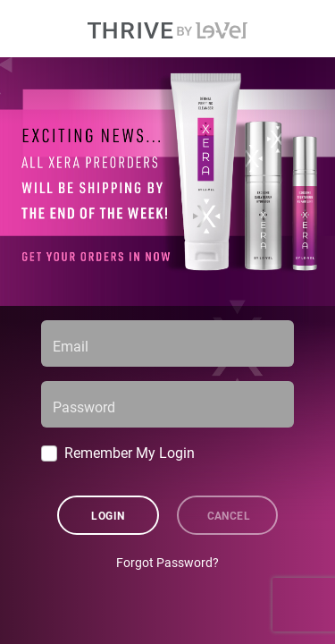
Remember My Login (130, 452)
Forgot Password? (167, 562)
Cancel (229, 515)
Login (108, 515)
